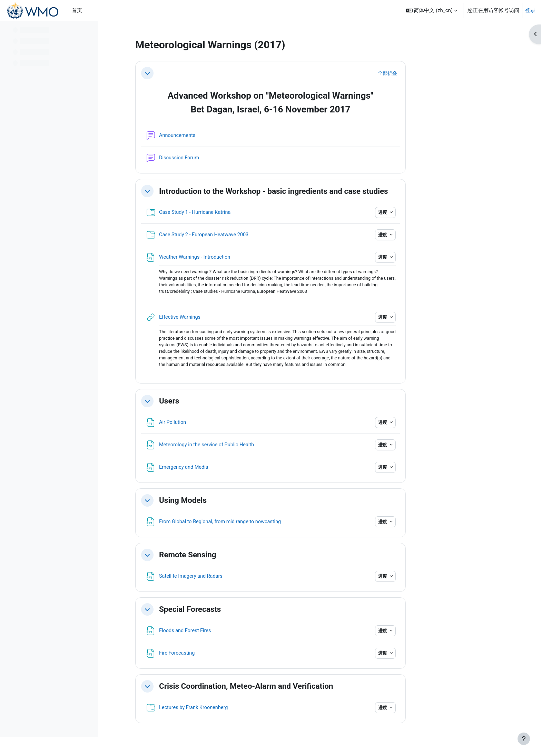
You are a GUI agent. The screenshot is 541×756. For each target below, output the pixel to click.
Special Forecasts (234, 611)
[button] (432, 10)
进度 (427, 212)
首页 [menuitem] (77, 10)
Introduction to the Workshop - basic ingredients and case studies (317, 191)
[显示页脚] (524, 739)
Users (213, 403)
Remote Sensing (232, 557)
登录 (530, 10)
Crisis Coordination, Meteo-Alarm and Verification (290, 688)
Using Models (227, 503)
